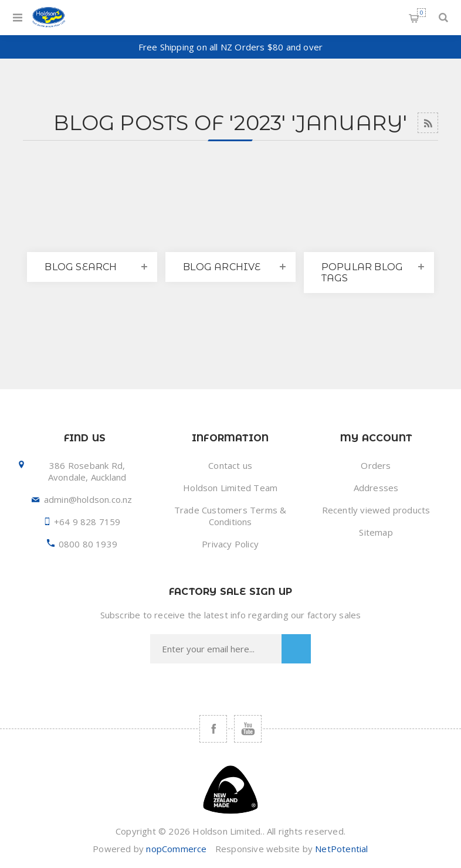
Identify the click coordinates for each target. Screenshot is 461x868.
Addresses (376, 488)
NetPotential (341, 849)
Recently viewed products (376, 510)
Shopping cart (421, 13)
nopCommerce (176, 849)
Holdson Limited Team (230, 488)
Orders (376, 465)
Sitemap (376, 532)
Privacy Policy (230, 544)
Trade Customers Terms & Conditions (230, 516)
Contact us (230, 465)
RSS (428, 123)
